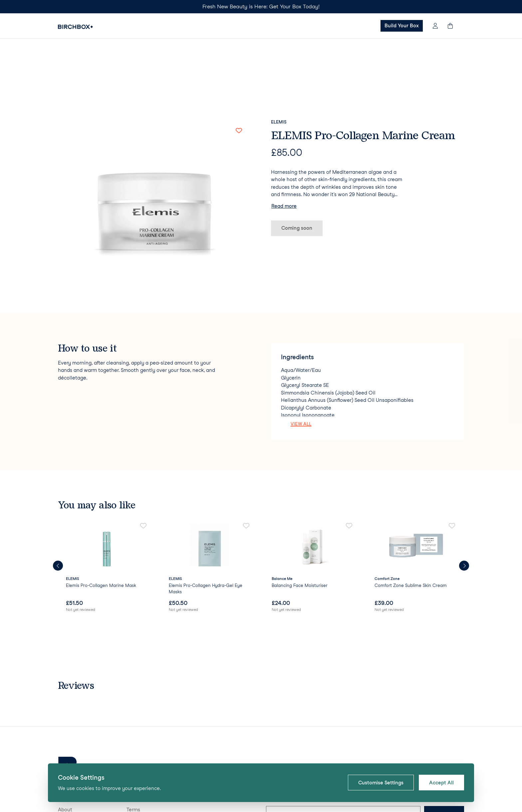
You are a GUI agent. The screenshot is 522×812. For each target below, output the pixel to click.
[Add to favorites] (239, 71)
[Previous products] (58, 506)
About (65, 750)
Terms (133, 750)
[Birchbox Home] (75, 27)
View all (301, 364)
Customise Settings (381, 783)
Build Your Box (402, 26)
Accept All (441, 783)
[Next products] (464, 506)
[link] (107, 509)
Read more (284, 146)
